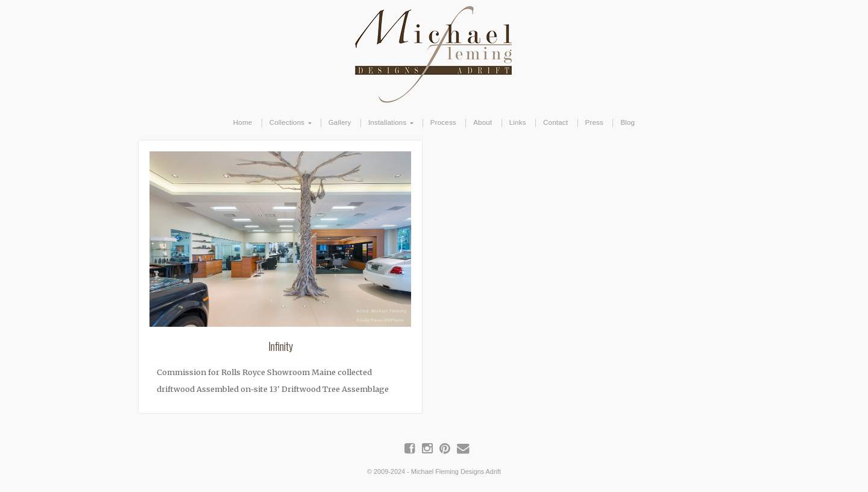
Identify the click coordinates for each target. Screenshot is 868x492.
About (483, 122)
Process (443, 122)
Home (243, 122)
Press (594, 122)
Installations (387, 122)
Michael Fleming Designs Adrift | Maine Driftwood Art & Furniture (434, 52)
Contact (555, 122)
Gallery (340, 122)
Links (518, 122)
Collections (287, 122)
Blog (627, 122)
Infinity (281, 346)
